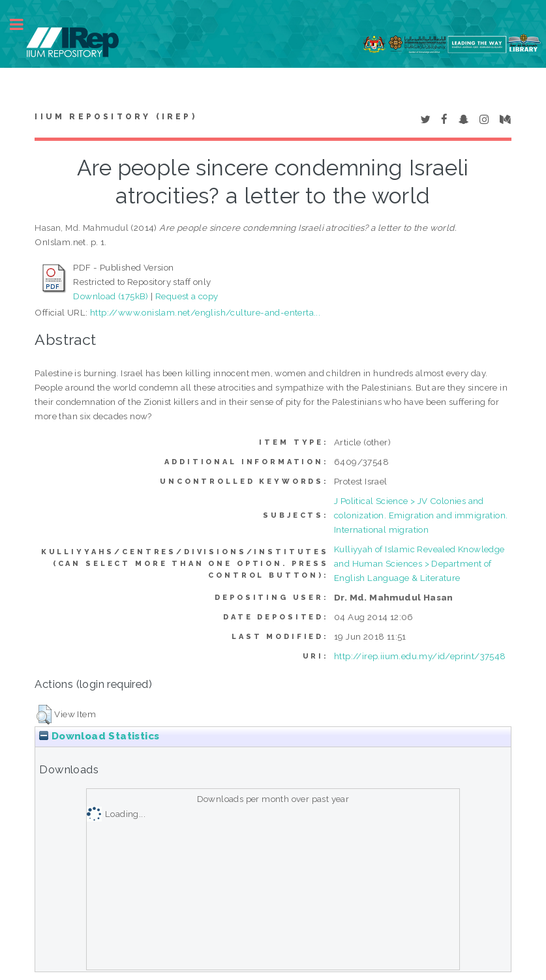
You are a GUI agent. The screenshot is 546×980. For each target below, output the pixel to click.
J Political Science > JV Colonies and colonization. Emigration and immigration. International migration (421, 515)
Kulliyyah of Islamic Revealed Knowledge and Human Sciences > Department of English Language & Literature (419, 563)
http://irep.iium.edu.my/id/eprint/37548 (420, 656)
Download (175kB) (111, 296)
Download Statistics (99, 736)
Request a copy (187, 296)
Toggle (23, 24)
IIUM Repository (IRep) (115, 117)
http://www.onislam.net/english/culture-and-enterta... (205, 312)
